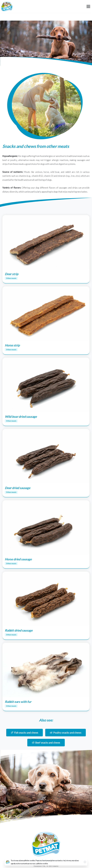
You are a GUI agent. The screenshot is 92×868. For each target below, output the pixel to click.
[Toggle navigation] (88, 6)
